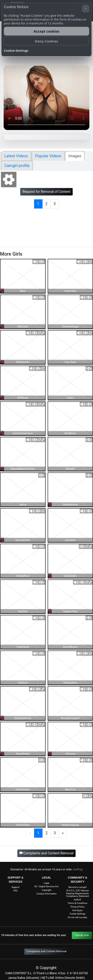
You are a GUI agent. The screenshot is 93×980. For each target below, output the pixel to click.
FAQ (16, 890)
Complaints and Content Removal (46, 951)
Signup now (82, 935)
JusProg (78, 869)
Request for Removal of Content (46, 192)
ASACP (78, 900)
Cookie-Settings (77, 914)
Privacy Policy (78, 907)
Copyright (47, 890)
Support (16, 887)
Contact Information (47, 894)
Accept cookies (46, 31)
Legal (46, 883)
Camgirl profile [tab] (17, 166)
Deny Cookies (46, 41)
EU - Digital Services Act (46, 886)
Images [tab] (75, 156)
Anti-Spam (77, 910)
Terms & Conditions (77, 903)
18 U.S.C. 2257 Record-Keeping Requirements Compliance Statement (77, 893)
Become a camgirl (77, 887)
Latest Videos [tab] (16, 156)
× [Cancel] (86, 8)
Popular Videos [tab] (48, 156)
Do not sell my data (78, 917)
